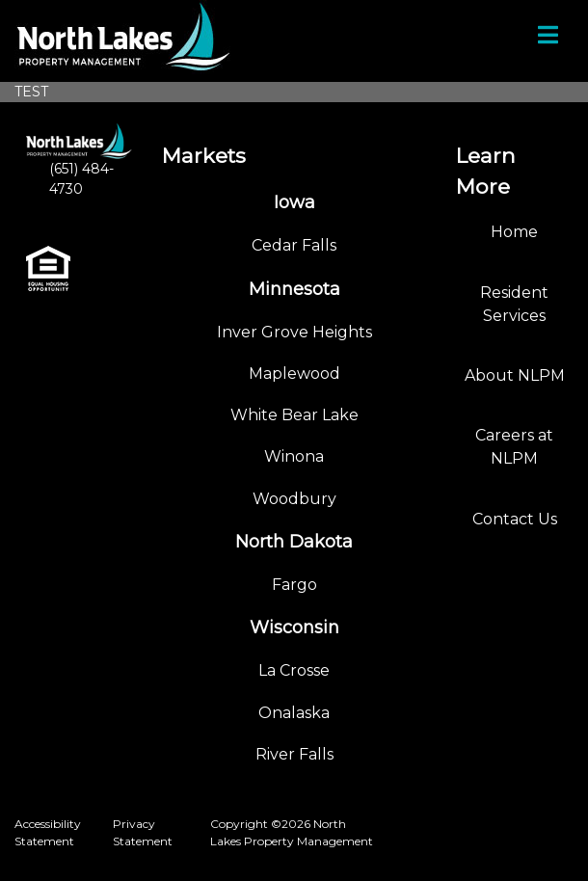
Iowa (294, 202)
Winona (294, 456)
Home (514, 232)
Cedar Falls (294, 245)
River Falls (294, 754)
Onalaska (294, 713)
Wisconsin (294, 627)
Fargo (294, 585)
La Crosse (294, 670)
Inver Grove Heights (294, 332)
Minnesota (294, 289)
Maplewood (294, 374)
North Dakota (294, 542)
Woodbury (294, 499)
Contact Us (515, 519)
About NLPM (515, 375)
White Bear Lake (294, 415)
